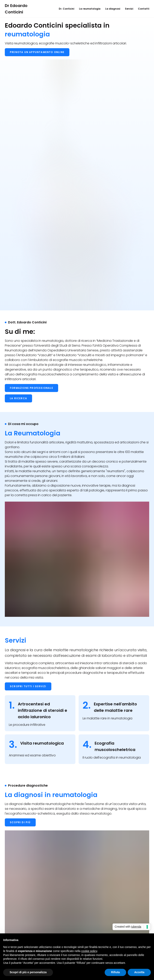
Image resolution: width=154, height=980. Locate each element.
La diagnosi (113, 9)
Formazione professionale (31, 388)
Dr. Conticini (66, 9)
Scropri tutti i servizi (28, 686)
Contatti (144, 9)
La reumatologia (90, 9)
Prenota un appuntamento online (37, 52)
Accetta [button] (139, 972)
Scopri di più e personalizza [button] (28, 972)
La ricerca (18, 398)
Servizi (129, 9)
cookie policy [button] (89, 951)
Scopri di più (20, 822)
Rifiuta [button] (115, 972)
